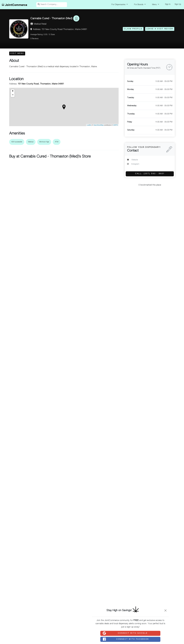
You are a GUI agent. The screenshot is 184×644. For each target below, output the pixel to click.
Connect (125, 633)
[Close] (165, 610)
